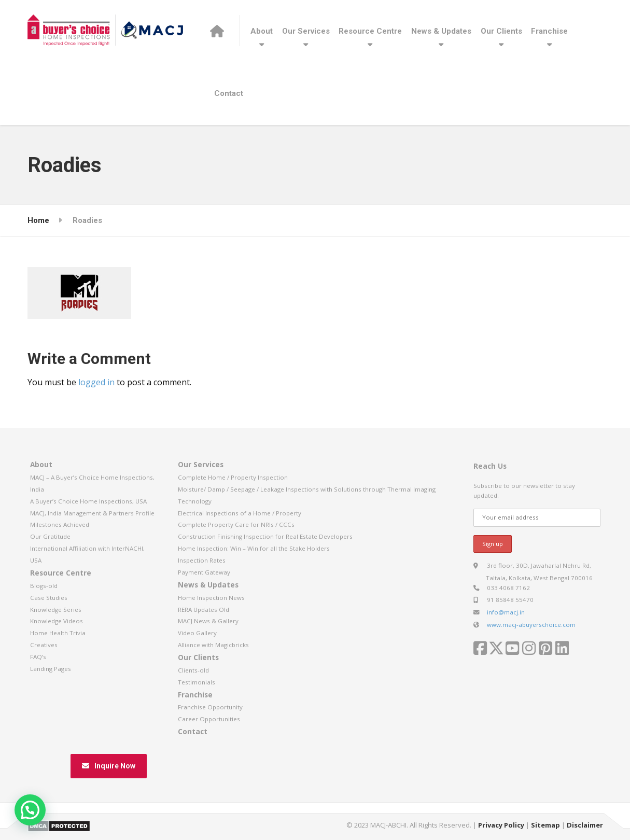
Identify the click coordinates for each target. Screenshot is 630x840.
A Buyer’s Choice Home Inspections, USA (88, 501)
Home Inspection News (211, 598)
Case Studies (49, 598)
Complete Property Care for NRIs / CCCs (236, 524)
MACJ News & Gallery (208, 621)
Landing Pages (51, 669)
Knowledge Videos (57, 621)
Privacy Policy (501, 825)
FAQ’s (38, 657)
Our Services (306, 31)
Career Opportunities (209, 719)
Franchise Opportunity (210, 707)
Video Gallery (197, 633)
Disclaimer (585, 825)
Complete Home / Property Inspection (233, 477)
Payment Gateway (204, 572)
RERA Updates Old (204, 610)
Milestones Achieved (60, 524)
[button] (30, 810)
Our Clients (501, 31)
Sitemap (545, 825)
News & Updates (441, 31)
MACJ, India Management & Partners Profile (92, 513)
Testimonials (197, 682)
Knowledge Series (56, 610)
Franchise (549, 31)
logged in (96, 382)
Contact (229, 93)
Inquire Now (109, 766)
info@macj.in (506, 612)
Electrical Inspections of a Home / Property (240, 513)
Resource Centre (370, 31)
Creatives (44, 645)
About (262, 31)
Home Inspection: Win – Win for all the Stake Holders (254, 548)
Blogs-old (44, 586)
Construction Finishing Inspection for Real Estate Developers (265, 536)
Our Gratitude (50, 536)
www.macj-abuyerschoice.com (531, 625)
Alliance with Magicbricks (213, 645)
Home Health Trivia (58, 633)
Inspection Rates (202, 560)
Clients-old (193, 670)
